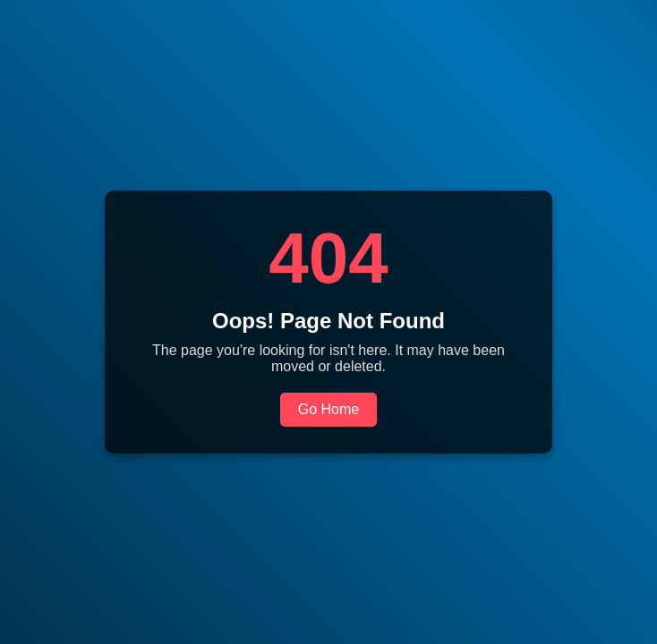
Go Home (328, 409)
